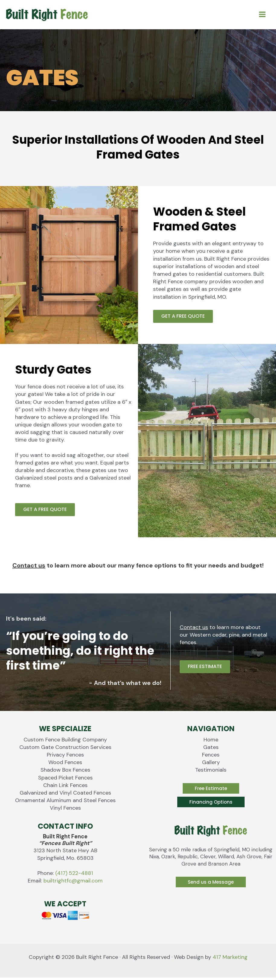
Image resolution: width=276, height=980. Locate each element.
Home (211, 742)
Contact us (29, 568)
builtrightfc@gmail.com (73, 883)
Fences (211, 757)
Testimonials (211, 772)
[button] (211, 790)
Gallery (211, 765)
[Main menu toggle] (262, 15)
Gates (211, 750)
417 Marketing (230, 959)
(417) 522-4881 (74, 876)
